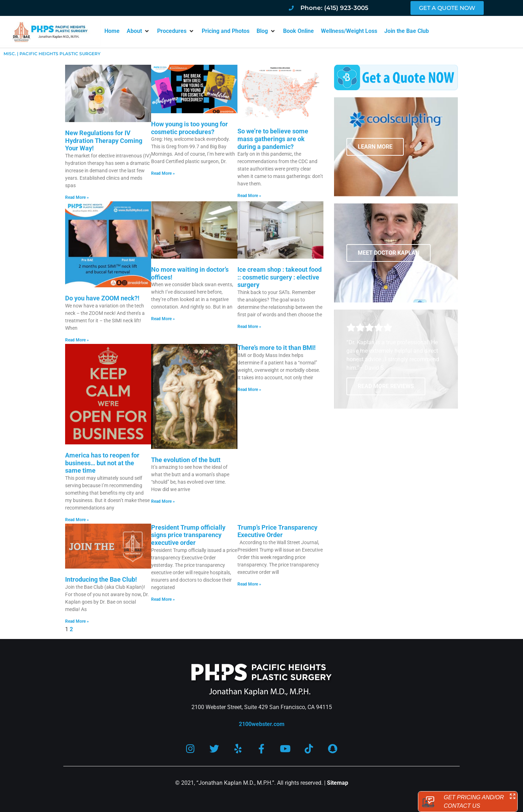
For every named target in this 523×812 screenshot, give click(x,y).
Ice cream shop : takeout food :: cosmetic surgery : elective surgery (280, 277)
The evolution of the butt (186, 460)
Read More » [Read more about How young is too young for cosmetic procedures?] (163, 173)
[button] (138, 31)
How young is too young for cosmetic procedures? (189, 128)
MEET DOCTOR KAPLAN (389, 253)
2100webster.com (262, 724)
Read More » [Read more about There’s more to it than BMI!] (249, 390)
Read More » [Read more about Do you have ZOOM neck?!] (77, 340)
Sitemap (338, 783)
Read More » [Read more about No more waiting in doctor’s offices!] (163, 319)
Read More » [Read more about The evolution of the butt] (163, 501)
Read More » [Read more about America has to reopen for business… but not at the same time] (77, 520)
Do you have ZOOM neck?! (102, 298)
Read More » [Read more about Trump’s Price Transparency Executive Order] (249, 584)
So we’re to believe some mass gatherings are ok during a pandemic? (273, 139)
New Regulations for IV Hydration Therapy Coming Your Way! (104, 140)
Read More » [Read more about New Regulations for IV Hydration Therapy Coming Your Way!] (77, 197)
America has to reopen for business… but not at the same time (102, 463)
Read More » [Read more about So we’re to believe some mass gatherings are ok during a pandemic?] (249, 196)
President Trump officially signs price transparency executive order (188, 535)
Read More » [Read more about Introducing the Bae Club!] (77, 621)
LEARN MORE (375, 147)
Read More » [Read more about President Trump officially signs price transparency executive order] (163, 599)
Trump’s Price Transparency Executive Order (277, 531)
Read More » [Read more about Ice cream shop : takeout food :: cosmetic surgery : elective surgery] (249, 327)
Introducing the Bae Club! (101, 579)
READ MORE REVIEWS (386, 386)
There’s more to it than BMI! (277, 348)
